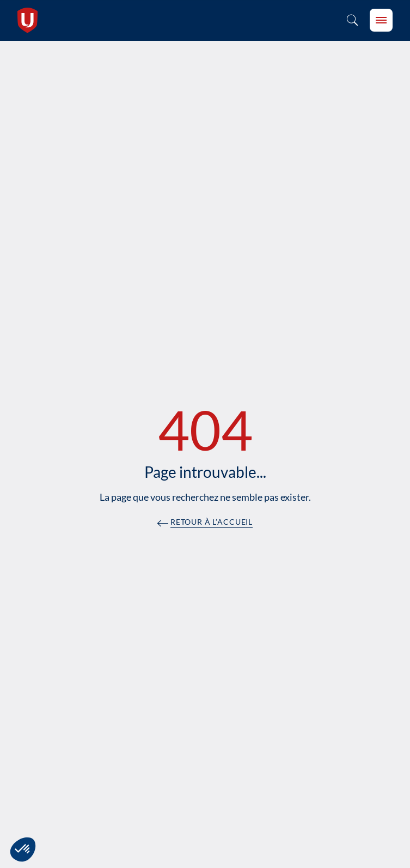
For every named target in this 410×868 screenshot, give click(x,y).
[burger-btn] (381, 20)
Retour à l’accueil (212, 522)
